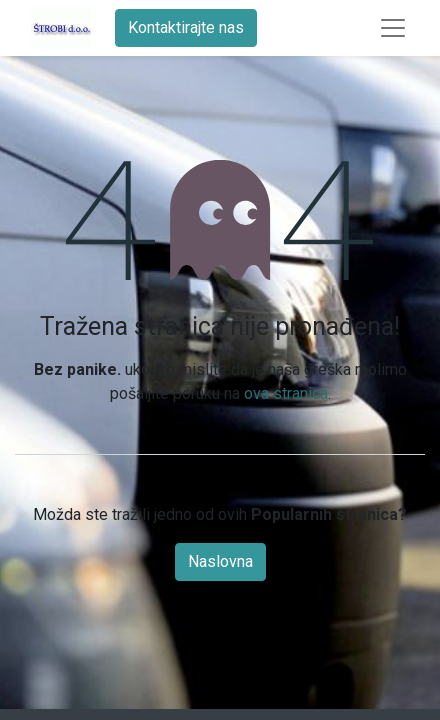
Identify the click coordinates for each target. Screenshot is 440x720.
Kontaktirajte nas (186, 27)
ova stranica (286, 393)
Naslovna (220, 561)
